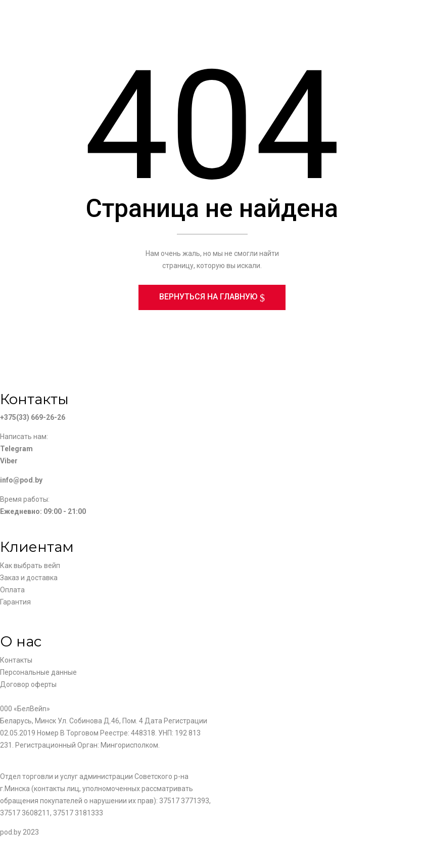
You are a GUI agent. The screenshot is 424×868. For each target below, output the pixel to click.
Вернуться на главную (209, 299)
